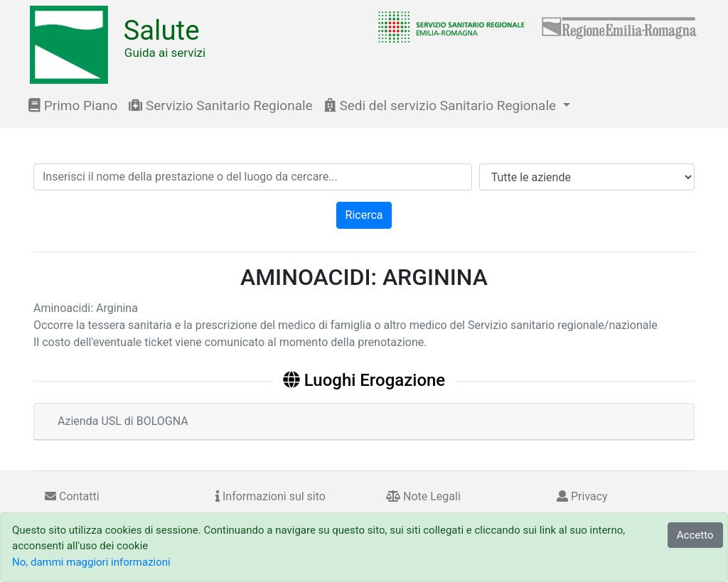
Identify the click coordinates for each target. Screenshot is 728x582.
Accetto (695, 535)
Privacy (582, 496)
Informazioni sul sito (271, 496)
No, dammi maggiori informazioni (91, 562)
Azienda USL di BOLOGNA (123, 421)
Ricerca (364, 215)
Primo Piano (73, 106)
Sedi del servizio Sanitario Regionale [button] (442, 106)
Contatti (72, 496)
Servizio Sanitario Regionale (220, 106)
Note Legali (423, 496)
